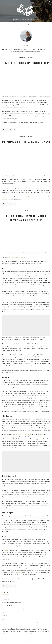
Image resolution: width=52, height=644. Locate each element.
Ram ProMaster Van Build (26, 58)
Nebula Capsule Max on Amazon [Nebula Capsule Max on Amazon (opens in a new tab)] (16, 257)
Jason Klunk (28, 641)
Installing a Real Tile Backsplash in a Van (26, 142)
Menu (26, 24)
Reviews (26, 211)
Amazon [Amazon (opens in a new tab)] (18, 572)
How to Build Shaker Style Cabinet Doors (26, 63)
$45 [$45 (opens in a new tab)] (38, 294)
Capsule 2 (7, 550)
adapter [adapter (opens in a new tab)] (42, 434)
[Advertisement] (26, 325)
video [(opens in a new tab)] (13, 581)
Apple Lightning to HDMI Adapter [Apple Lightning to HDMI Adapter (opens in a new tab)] (21, 434)
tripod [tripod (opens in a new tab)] (3, 294)
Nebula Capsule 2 (16, 546)
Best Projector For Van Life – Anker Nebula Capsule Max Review (26, 218)
